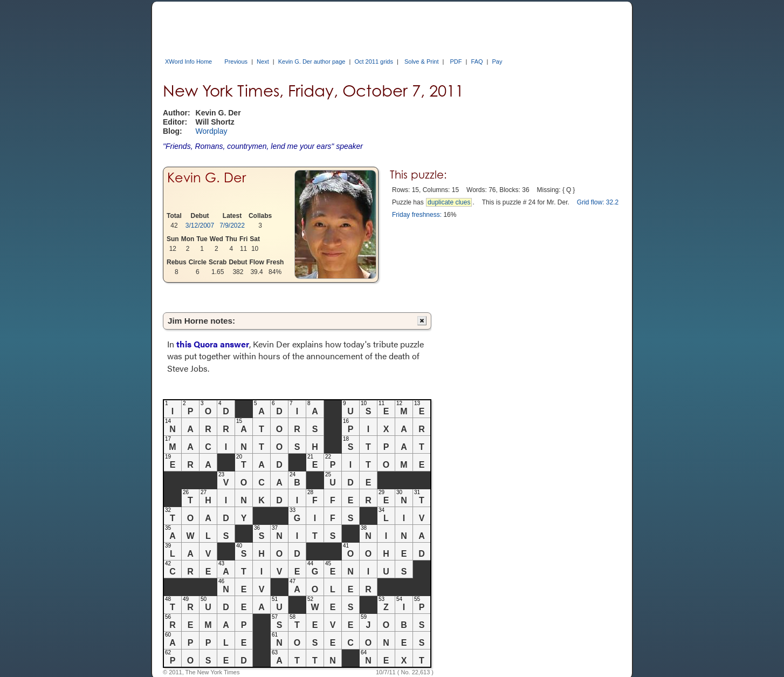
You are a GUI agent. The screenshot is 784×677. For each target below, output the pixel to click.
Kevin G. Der (207, 178)
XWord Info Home (188, 61)
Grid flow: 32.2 (598, 202)
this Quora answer (213, 344)
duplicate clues (449, 202)
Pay (497, 61)
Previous (236, 61)
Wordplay (212, 131)
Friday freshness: (417, 215)
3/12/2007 (200, 225)
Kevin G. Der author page (312, 61)
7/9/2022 (232, 225)
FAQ (477, 61)
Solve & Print (422, 61)
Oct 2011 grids (374, 61)
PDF (456, 61)
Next (263, 61)
